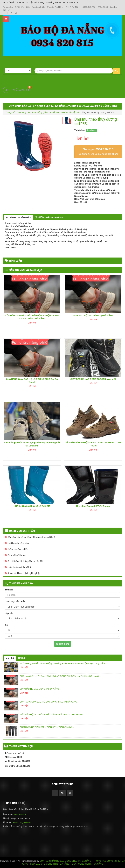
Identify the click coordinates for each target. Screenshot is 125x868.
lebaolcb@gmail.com (22, 822)
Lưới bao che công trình (18, 543)
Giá (7, 625)
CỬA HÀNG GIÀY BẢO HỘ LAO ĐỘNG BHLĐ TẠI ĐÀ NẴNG (32, 381)
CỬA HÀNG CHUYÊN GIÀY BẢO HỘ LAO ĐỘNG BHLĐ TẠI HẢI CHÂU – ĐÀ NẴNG (32, 317)
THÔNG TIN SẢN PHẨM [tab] (18, 218)
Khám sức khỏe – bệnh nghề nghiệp (24, 573)
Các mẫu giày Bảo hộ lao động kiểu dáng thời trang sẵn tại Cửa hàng (32, 444)
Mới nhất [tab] (10, 658)
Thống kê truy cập (21, 746)
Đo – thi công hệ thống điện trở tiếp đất (25, 561)
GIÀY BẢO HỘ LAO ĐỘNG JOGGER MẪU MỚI (93, 379)
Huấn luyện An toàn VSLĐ (19, 567)
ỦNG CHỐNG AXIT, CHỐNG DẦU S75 (32, 506)
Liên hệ (7, 10)
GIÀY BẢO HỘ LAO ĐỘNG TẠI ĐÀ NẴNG (93, 316)
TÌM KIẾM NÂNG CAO (21, 583)
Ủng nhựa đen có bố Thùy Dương (93, 506)
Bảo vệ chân (74, 112)
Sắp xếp (9, 613)
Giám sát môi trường (17, 555)
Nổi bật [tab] (22, 658)
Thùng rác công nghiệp (18, 549)
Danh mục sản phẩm (22, 531)
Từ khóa (9, 590)
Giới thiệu (19, 7)
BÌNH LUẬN (16, 261)
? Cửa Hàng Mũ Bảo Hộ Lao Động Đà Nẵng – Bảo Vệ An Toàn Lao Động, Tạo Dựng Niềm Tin (64, 663)
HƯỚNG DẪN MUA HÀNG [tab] (49, 217)
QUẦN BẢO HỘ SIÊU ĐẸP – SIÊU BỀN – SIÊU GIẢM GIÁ (47, 727)
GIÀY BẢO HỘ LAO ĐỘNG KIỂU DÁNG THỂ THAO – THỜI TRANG (93, 444)
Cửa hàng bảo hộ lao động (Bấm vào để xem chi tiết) (42, 112)
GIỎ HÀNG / (21, 90)
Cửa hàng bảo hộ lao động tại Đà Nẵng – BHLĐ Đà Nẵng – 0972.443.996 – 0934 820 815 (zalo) (71, 7)
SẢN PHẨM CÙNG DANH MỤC (26, 270)
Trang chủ (8, 7)
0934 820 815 (20, 814)
